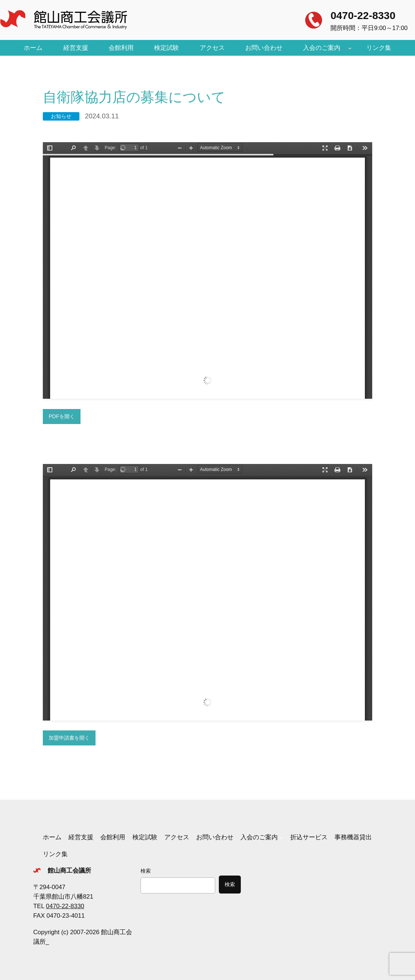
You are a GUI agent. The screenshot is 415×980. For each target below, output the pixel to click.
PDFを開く (62, 416)
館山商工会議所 (69, 871)
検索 (146, 871)
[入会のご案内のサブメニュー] (350, 48)
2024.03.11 (102, 116)
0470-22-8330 (363, 15)
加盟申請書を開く (69, 738)
